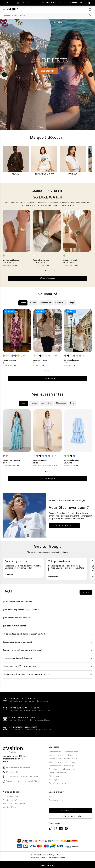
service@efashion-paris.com (18, 767)
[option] (47, 74)
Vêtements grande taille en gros (63, 755)
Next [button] (91, 74)
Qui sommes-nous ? (11, 797)
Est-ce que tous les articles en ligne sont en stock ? (47, 634)
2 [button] (48, 270)
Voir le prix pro (48, 378)
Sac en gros (54, 780)
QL (4, 362)
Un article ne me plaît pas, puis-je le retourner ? (47, 650)
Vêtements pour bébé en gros (62, 766)
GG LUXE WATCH (9, 262)
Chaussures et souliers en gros (62, 769)
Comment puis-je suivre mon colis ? (47, 642)
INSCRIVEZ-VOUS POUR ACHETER (66, 526)
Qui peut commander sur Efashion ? (47, 602)
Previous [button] (4, 74)
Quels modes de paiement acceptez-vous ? (47, 610)
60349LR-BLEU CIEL (9, 465)
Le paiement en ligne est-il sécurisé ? (47, 658)
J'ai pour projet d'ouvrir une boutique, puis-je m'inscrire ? (47, 674)
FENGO (36, 463)
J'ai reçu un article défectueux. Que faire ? (47, 666)
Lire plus (85, 592)
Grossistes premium (57, 783)
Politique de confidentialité (14, 804)
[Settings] (90, 2)
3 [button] (50, 270)
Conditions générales (12, 800)
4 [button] (51, 371)
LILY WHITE (6, 463)
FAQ (51, 797)
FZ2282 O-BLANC (39, 265)
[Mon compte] (90, 9)
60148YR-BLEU (69, 465)
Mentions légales (10, 807)
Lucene (67, 362)
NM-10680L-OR (8, 265)
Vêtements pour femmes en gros (63, 752)
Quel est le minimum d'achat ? (47, 626)
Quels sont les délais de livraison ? (47, 618)
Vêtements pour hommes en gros (64, 759)
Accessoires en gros (57, 773)
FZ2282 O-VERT (69, 265)
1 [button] (45, 270)
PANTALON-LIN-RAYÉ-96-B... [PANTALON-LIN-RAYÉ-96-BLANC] (43, 465)
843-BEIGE (68, 365)
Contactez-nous (56, 800)
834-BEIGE (37, 365)
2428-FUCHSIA (8, 365)
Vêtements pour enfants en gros (63, 762)
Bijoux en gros (55, 776)
